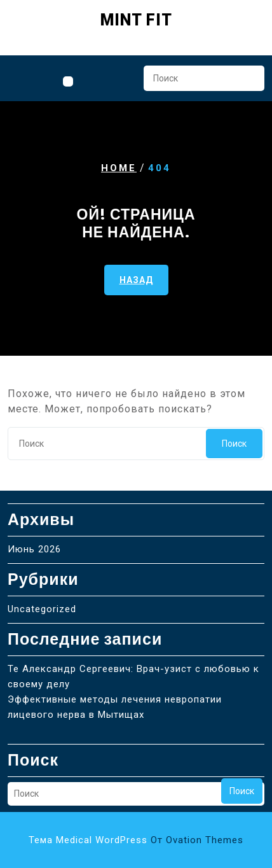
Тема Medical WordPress (136, 840)
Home (119, 168)
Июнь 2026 (34, 549)
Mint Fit (136, 20)
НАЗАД (136, 279)
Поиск (248, 82)
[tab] (68, 81)
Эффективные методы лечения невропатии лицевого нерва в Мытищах (115, 707)
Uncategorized (42, 609)
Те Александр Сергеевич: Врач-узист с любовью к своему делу (133, 676)
